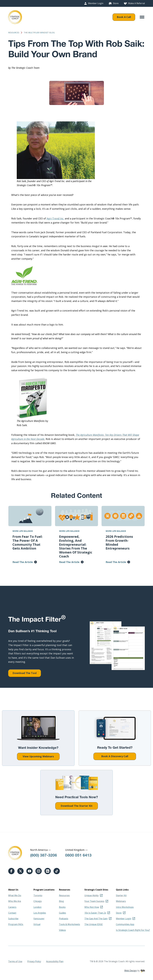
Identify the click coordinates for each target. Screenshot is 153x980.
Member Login (96, 3)
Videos (62, 930)
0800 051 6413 (78, 856)
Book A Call (124, 17)
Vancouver (39, 919)
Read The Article (23, 562)
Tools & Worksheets (70, 924)
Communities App (125, 924)
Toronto (38, 895)
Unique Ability (92, 895)
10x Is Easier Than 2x (95, 913)
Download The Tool (25, 673)
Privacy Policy (34, 961)
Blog (61, 901)
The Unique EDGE (94, 924)
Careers (12, 907)
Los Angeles (40, 913)
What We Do (15, 895)
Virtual (37, 924)
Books (62, 907)
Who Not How (92, 907)
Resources (14, 33)
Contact (12, 913)
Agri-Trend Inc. (55, 218)
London (37, 907)
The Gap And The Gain (96, 919)
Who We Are (15, 901)
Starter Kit (121, 895)
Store (116, 3)
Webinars (121, 901)
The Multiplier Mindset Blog (39, 33)
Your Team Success (94, 901)
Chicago (38, 901)
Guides (63, 913)
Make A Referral (136, 3)
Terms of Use (15, 961)
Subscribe (13, 919)
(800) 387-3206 (44, 856)
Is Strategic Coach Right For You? (133, 930)
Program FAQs (16, 924)
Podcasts (64, 919)
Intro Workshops (125, 907)
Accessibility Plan (55, 961)
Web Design (131, 971)
